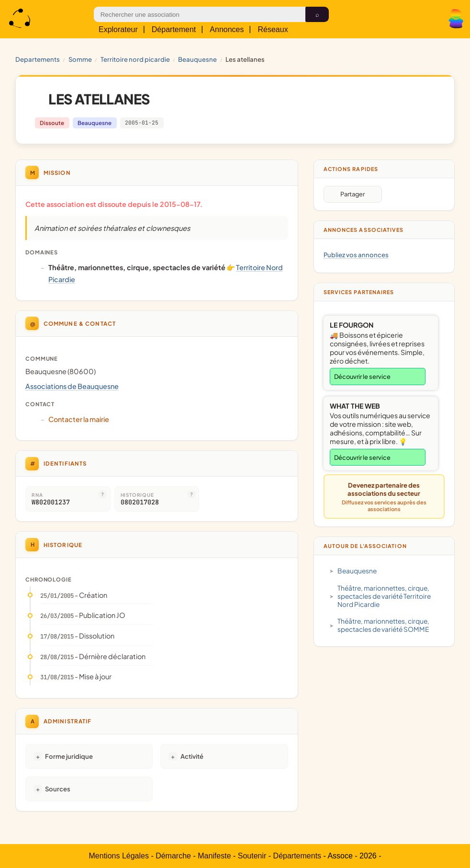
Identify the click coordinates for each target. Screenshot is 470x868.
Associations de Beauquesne (72, 386)
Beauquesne (197, 59)
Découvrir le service (362, 377)
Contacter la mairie (79, 419)
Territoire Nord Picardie (135, 59)
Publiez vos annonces (356, 255)
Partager (352, 194)
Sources (58, 789)
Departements (38, 59)
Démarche (173, 856)
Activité (192, 756)
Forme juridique (69, 756)
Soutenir (252, 856)
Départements (297, 856)
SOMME (80, 59)
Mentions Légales (119, 856)
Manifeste (214, 856)
